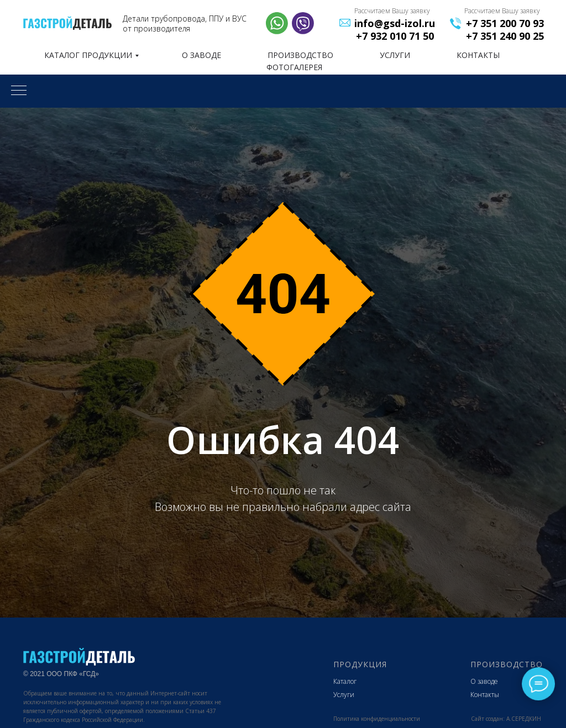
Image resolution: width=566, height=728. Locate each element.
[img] (67, 23)
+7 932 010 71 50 (395, 36)
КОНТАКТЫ (478, 55)
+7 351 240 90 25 (505, 36)
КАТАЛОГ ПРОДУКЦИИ (88, 55)
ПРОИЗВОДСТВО (300, 55)
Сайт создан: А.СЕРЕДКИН (506, 719)
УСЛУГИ (395, 55)
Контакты (485, 695)
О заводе (484, 681)
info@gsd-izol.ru (395, 23)
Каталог (345, 681)
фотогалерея (294, 67)
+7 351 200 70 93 (505, 23)
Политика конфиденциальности (377, 719)
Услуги (344, 695)
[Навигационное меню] (19, 91)
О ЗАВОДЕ (201, 55)
